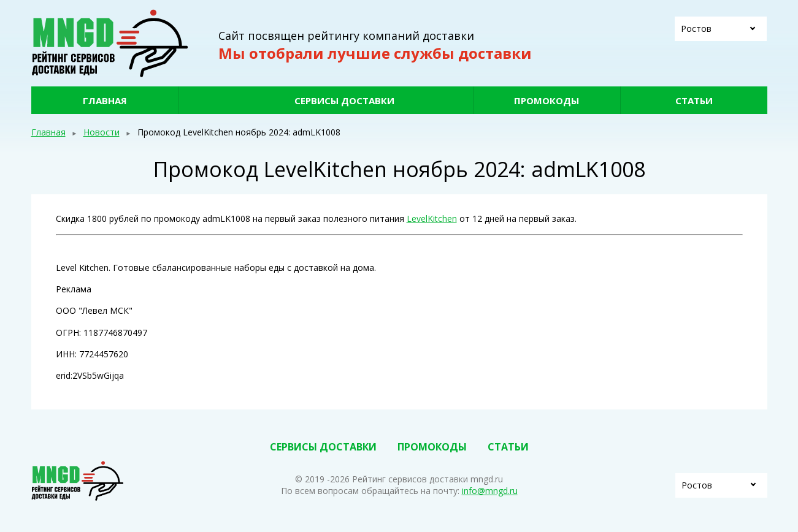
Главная (105, 101)
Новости (102, 132)
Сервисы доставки (344, 101)
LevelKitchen (432, 218)
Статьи (694, 101)
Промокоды (547, 101)
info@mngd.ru (490, 491)
